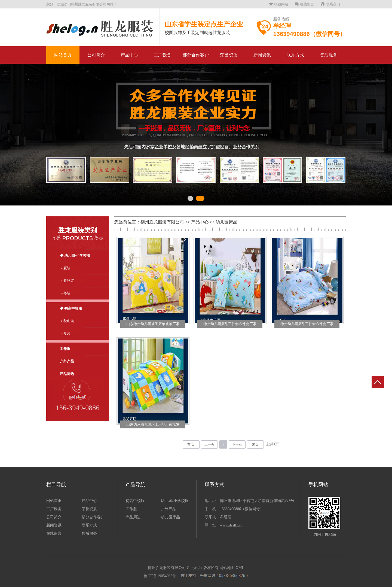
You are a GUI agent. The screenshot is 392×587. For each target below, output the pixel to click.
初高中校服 (135, 501)
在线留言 (307, 4)
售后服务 (329, 55)
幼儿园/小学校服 (175, 501)
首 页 (191, 444)
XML (240, 568)
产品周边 (67, 374)
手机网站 (318, 485)
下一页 (237, 444)
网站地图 (227, 568)
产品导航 (135, 485)
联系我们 (333, 4)
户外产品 (67, 361)
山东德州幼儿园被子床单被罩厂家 (153, 324)
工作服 (65, 349)
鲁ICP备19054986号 (160, 576)
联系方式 (295, 55)
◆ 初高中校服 (71, 308)
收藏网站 (281, 4)
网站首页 (63, 55)
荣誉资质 (229, 55)
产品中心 (129, 55)
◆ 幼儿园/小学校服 (75, 255)
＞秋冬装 (67, 321)
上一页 (209, 444)
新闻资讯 (262, 55)
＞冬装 (65, 293)
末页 (255, 444)
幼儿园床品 (226, 222)
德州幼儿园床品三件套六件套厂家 (230, 324)
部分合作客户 (196, 55)
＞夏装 (65, 268)
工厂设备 (163, 55)
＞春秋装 (67, 281)
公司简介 (96, 55)
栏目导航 (56, 485)
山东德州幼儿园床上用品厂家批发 (153, 424)
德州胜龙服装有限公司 (162, 222)
